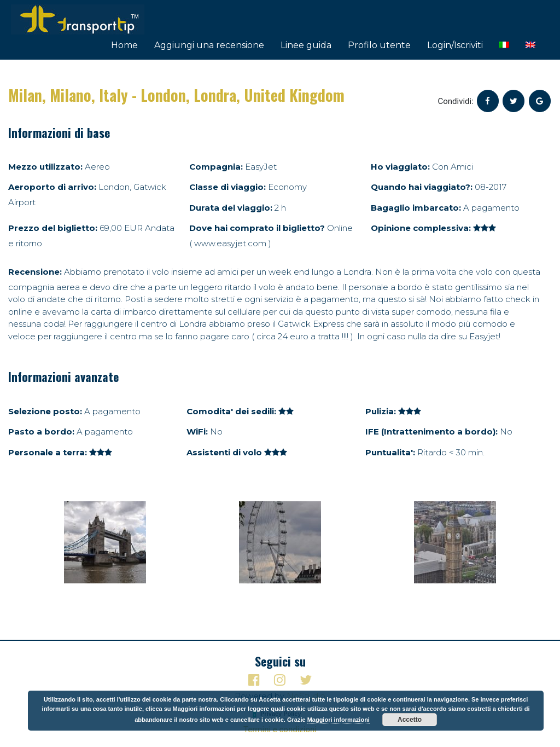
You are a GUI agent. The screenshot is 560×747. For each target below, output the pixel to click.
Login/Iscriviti (455, 45)
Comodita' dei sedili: (231, 411)
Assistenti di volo (224, 452)
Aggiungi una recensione (209, 45)
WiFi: (197, 432)
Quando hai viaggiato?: (422, 187)
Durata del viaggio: (231, 208)
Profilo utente (379, 45)
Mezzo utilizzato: (45, 167)
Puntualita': (390, 452)
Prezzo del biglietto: (53, 228)
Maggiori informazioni (339, 720)
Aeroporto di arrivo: (52, 187)
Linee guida (306, 45)
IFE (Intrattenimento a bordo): (431, 432)
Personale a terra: (48, 452)
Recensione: (35, 272)
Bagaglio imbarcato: (416, 208)
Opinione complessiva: (421, 228)
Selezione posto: (45, 411)
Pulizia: (381, 411)
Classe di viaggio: (227, 187)
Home (124, 45)
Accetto (410, 720)
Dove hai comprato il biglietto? (257, 228)
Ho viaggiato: (400, 167)
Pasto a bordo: (41, 432)
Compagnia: (216, 167)
